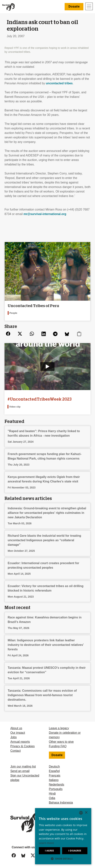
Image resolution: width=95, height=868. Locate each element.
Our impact (18, 733)
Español (54, 771)
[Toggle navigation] (89, 6)
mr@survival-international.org (45, 214)
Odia (52, 798)
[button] (63, 859)
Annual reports (20, 742)
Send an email (20, 771)
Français (55, 776)
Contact (15, 751)
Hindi (52, 794)
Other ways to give (61, 742)
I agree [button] (49, 851)
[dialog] (63, 836)
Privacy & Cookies (22, 746)
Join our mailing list (23, 766)
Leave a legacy (59, 728)
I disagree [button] (75, 851)
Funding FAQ (58, 746)
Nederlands (57, 785)
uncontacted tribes (59, 83)
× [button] (86, 813)
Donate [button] (74, 7)
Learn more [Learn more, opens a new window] (46, 843)
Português (56, 789)
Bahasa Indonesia (61, 803)
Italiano (54, 780)
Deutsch (54, 766)
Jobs (13, 737)
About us (16, 728)
